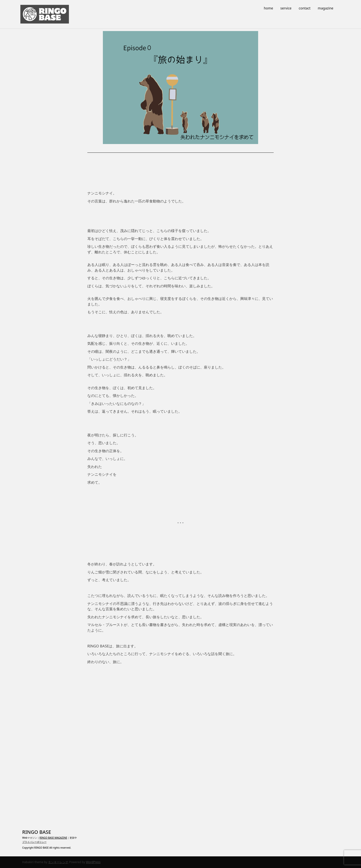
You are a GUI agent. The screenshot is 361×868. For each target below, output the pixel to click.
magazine (326, 8)
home (268, 8)
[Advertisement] (180, 744)
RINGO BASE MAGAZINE (53, 838)
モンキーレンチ (58, 862)
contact (305, 8)
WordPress (93, 862)
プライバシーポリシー (34, 842)
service (286, 8)
